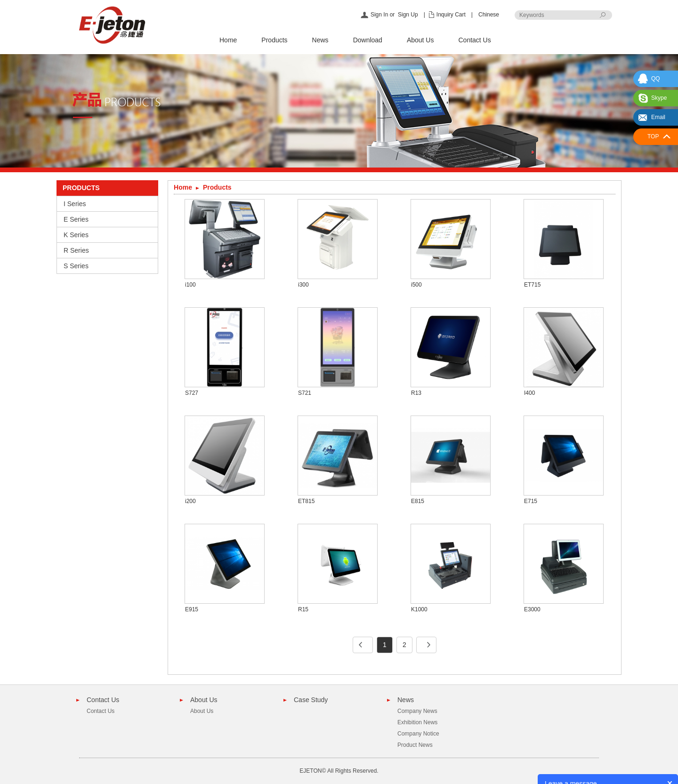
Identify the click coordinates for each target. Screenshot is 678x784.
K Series (76, 235)
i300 (303, 285)
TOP (653, 136)
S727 (192, 393)
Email (658, 117)
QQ (656, 79)
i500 (416, 285)
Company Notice (418, 734)
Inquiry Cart (451, 15)
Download (368, 40)
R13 (416, 393)
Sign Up (408, 15)
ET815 (306, 501)
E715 (531, 501)
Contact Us (474, 40)
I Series (75, 204)
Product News (415, 745)
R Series (76, 250)
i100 (190, 285)
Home (228, 40)
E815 (418, 501)
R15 (303, 609)
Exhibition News (417, 722)
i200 (190, 501)
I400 (529, 393)
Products (274, 40)
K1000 (419, 609)
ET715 (532, 285)
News (320, 40)
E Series (76, 219)
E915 (192, 609)
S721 (305, 393)
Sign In (379, 15)
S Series (76, 266)
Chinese (489, 15)
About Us (420, 40)
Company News (417, 711)
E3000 (532, 609)
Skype (659, 98)
